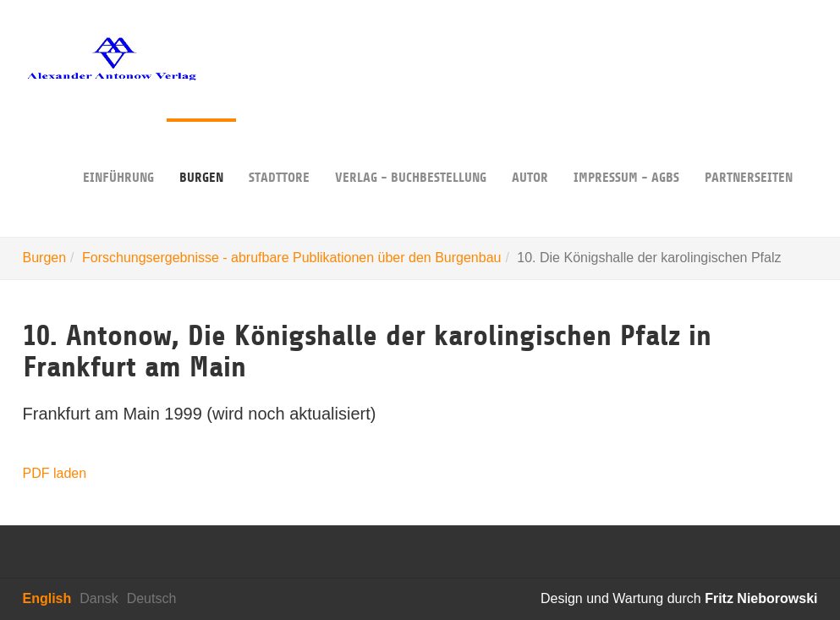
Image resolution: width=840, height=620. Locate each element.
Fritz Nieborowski (761, 598)
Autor (530, 152)
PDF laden (55, 473)
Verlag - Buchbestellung (411, 152)
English (47, 598)
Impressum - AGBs (626, 152)
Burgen (201, 152)
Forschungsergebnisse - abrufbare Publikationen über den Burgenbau (291, 258)
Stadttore (279, 152)
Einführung (118, 152)
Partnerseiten (749, 152)
